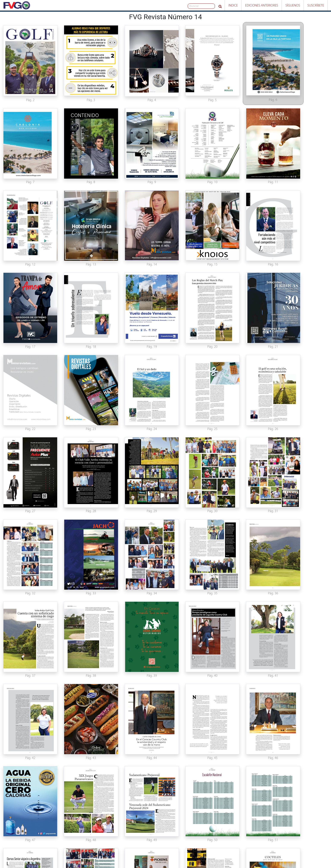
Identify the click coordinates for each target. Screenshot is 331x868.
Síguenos (293, 5)
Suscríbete (316, 5)
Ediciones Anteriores (262, 5)
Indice (233, 5)
